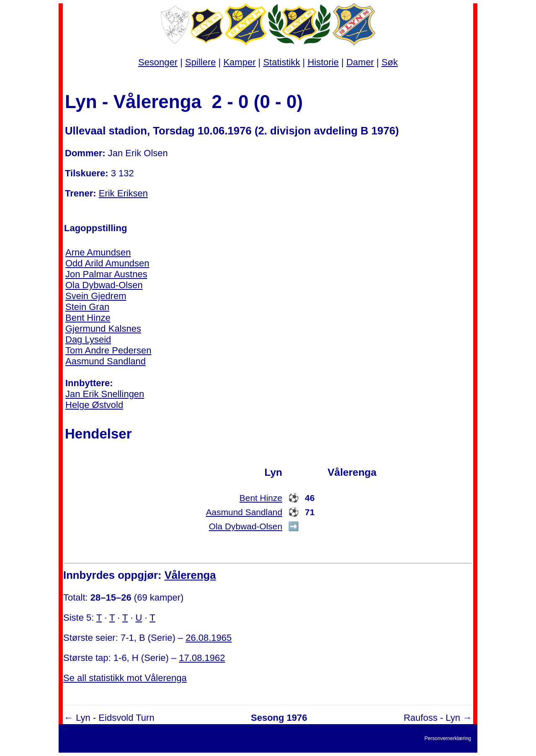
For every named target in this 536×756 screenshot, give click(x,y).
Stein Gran (87, 307)
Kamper (239, 62)
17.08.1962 (202, 658)
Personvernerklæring (448, 738)
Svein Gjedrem (96, 296)
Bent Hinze (88, 318)
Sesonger (158, 62)
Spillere (200, 62)
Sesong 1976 (279, 718)
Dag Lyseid (88, 339)
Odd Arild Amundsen (107, 263)
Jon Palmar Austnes (106, 274)
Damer (360, 62)
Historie (323, 62)
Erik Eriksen (123, 193)
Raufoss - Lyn (432, 718)
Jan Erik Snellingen (105, 394)
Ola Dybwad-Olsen (104, 285)
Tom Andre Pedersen (108, 350)
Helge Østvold (94, 405)
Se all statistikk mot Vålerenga (125, 678)
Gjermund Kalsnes (103, 329)
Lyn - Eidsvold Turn (115, 718)
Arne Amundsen (98, 252)
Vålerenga (190, 575)
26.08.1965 (209, 638)
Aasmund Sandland (106, 361)
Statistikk (281, 62)
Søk (390, 62)
